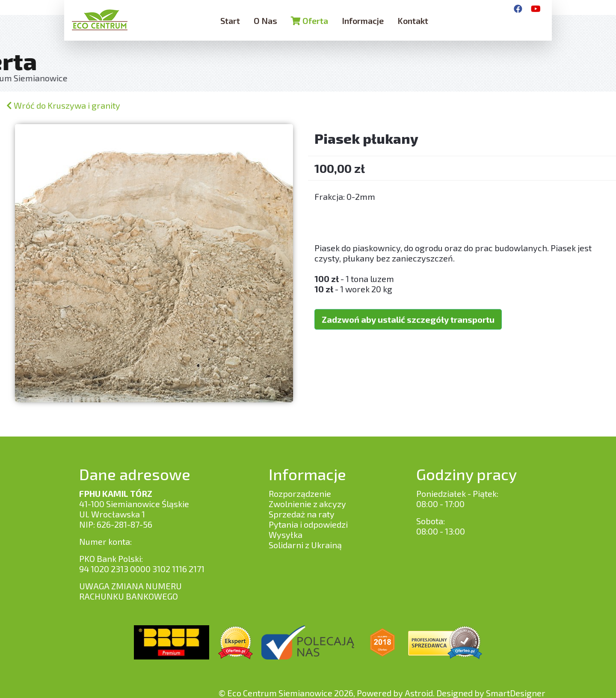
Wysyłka (286, 535)
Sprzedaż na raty (302, 514)
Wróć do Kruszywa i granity (63, 105)
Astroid (419, 693)
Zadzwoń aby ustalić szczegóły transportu (408, 309)
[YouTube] (536, 9)
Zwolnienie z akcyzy (307, 504)
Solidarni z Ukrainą (305, 545)
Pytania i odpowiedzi (308, 524)
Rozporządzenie (300, 493)
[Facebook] (518, 9)
